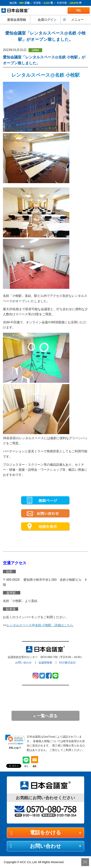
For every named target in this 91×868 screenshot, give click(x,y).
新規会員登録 (17, 20)
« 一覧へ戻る (46, 716)
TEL (75, 10)
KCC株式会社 (68, 663)
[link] (15, 740)
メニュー (77, 20)
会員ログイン (47, 20)
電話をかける (45, 833)
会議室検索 (45, 663)
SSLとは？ (15, 748)
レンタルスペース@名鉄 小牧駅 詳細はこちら (40, 625)
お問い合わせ (23, 663)
